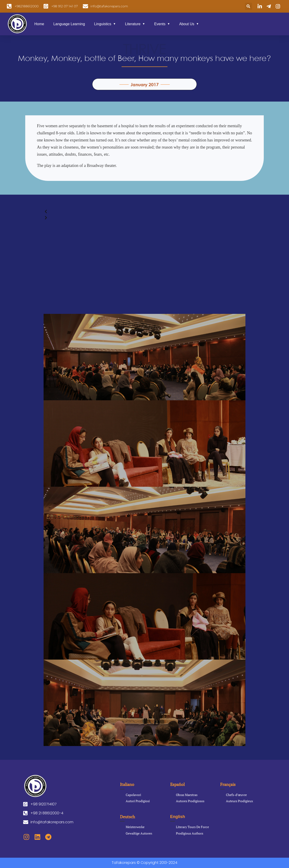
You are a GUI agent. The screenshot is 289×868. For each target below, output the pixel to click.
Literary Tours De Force (192, 827)
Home (39, 24)
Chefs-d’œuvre (236, 795)
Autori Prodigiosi (138, 801)
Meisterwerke (135, 827)
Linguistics (103, 24)
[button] (249, 6)
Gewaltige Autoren (139, 833)
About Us (187, 24)
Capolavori (133, 795)
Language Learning (69, 24)
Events (160, 24)
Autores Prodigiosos (190, 801)
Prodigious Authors (190, 833)
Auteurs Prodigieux (239, 801)
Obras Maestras (187, 795)
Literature (133, 24)
